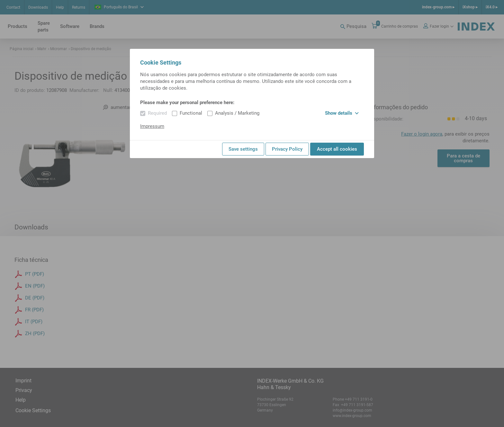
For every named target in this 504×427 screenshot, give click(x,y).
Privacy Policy (287, 149)
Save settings (243, 149)
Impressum (152, 126)
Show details (342, 113)
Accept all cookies (337, 149)
